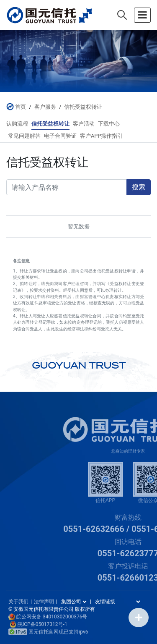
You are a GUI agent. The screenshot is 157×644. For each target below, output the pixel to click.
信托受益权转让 (83, 107)
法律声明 (44, 602)
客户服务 (45, 107)
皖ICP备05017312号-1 (42, 624)
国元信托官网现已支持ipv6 (48, 632)
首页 (21, 107)
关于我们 (18, 602)
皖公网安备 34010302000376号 (52, 617)
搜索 (139, 187)
